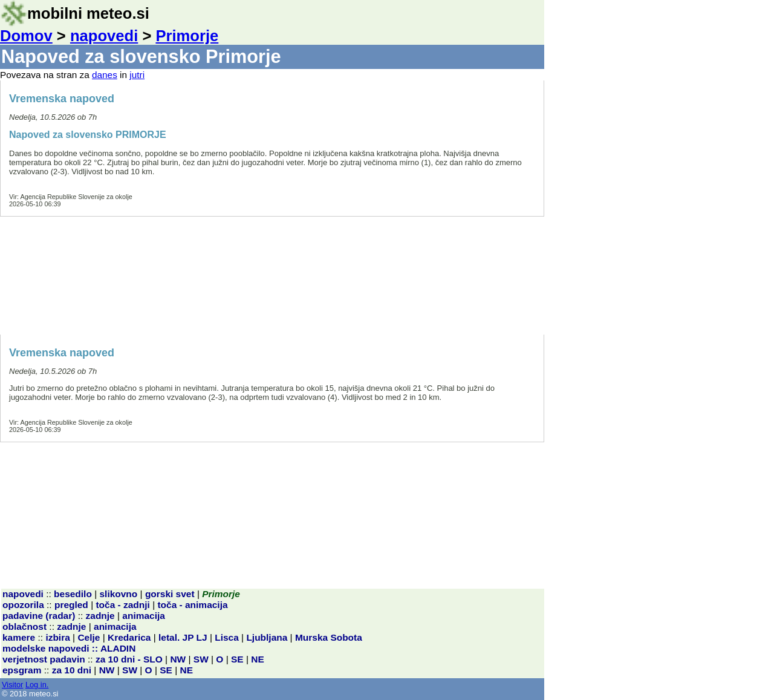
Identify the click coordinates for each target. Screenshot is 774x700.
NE (258, 659)
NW (178, 659)
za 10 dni (72, 670)
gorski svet (170, 594)
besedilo (73, 594)
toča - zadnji (122, 605)
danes (105, 75)
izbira (57, 637)
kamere (19, 637)
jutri (137, 75)
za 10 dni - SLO (129, 659)
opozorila (23, 605)
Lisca (227, 637)
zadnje (100, 616)
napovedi (104, 36)
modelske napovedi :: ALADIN (69, 648)
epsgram (22, 670)
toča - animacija (192, 605)
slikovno (119, 594)
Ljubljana (267, 637)
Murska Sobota (329, 637)
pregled (71, 605)
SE (237, 659)
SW (201, 659)
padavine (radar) (39, 616)
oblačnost (24, 626)
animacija (144, 616)
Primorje (187, 36)
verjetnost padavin (44, 659)
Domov (26, 36)
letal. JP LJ (183, 637)
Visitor (12, 685)
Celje (89, 637)
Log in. (37, 685)
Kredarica (129, 637)
